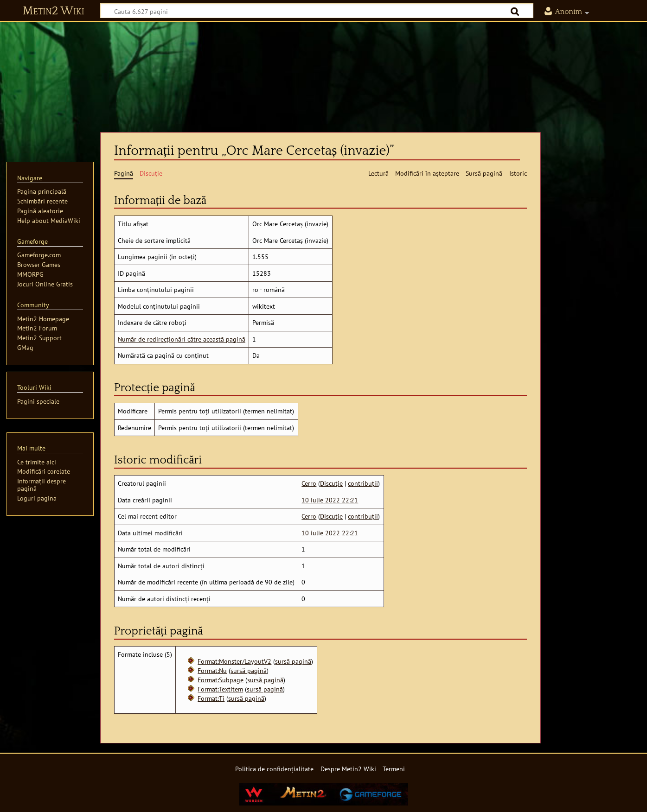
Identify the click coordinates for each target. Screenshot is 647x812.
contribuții (363, 483)
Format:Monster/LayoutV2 (234, 661)
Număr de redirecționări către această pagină (182, 339)
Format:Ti (211, 698)
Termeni (394, 769)
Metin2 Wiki (54, 11)
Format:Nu (212, 670)
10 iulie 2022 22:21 (330, 500)
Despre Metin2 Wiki (348, 769)
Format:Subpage (221, 680)
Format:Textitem (220, 689)
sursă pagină (293, 661)
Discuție (331, 483)
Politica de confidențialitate (274, 769)
